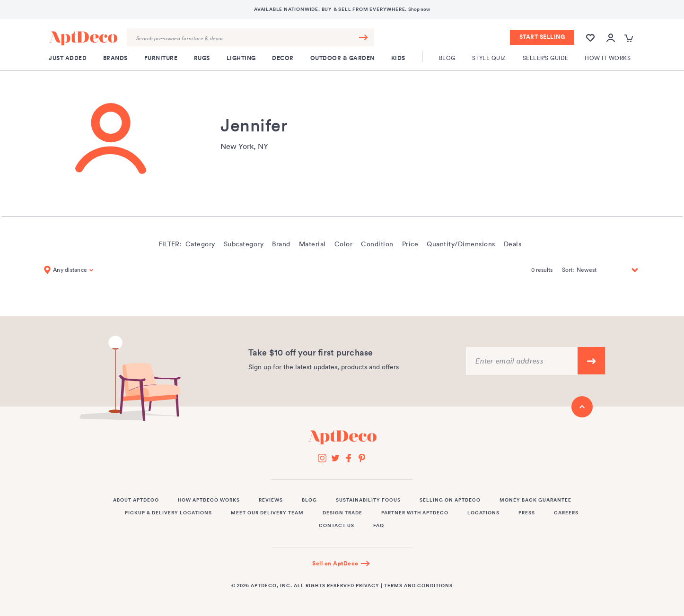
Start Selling (542, 37)
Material (312, 244)
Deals (513, 244)
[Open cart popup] (630, 38)
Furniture (161, 58)
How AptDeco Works (209, 500)
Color (344, 244)
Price (410, 244)
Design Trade (342, 513)
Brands (115, 58)
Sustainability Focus (368, 500)
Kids (398, 58)
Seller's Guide (546, 58)
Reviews (271, 500)
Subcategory (244, 244)
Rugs (202, 58)
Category (200, 244)
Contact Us (337, 526)
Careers (566, 513)
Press (527, 513)
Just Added (68, 58)
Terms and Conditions (418, 586)
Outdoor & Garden (342, 58)
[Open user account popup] (611, 38)
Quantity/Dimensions (461, 244)
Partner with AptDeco (415, 513)
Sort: (568, 270)
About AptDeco (136, 500)
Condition (377, 244)
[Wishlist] (590, 37)
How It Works (608, 58)
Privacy (368, 586)
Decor (283, 58)
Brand (281, 244)
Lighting (241, 58)
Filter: (170, 244)
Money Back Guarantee (535, 500)
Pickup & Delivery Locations (168, 513)
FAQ (379, 526)
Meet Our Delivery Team (267, 513)
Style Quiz (489, 58)
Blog (447, 58)
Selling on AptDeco (450, 500)
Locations (483, 513)
